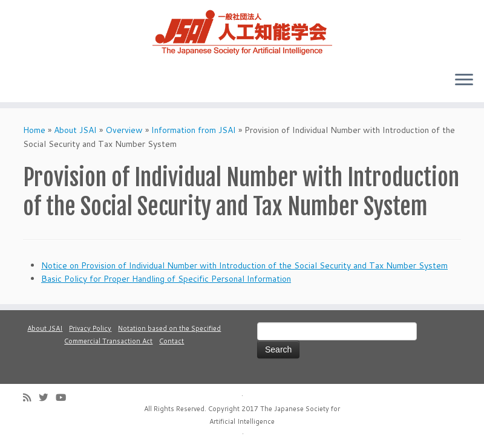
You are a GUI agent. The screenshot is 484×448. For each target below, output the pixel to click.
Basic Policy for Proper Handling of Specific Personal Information (166, 279)
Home (34, 130)
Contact (172, 341)
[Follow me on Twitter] (47, 398)
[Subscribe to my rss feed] (31, 398)
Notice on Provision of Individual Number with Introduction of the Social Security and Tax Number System (244, 265)
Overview (124, 130)
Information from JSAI (194, 130)
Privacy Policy (90, 328)
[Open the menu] (464, 80)
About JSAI (75, 130)
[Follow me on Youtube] (65, 398)
